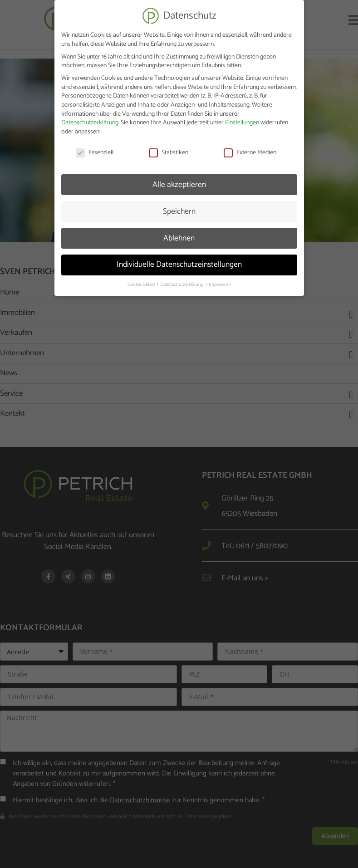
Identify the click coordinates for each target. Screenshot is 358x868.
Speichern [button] (179, 208)
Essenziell (95, 150)
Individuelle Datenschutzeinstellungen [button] (179, 262)
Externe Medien (250, 150)
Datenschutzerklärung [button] (182, 282)
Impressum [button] (220, 282)
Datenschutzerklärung (90, 120)
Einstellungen (242, 120)
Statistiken (169, 150)
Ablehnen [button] (179, 235)
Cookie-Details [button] (142, 282)
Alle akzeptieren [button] (179, 181)
